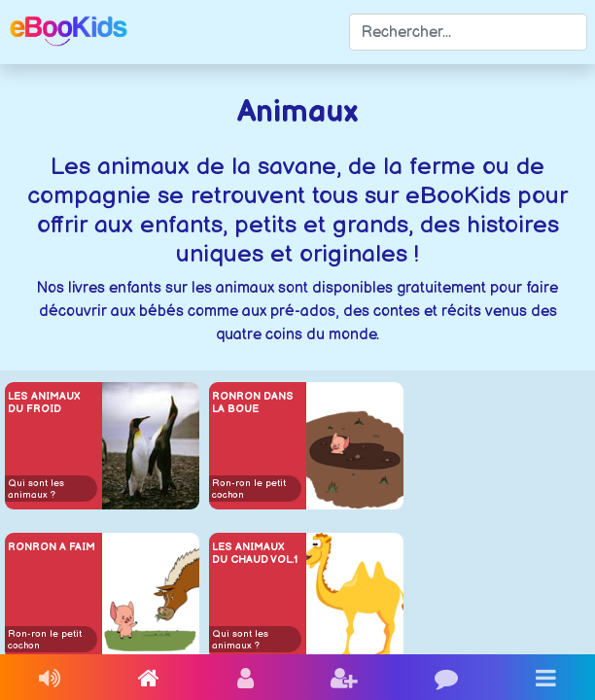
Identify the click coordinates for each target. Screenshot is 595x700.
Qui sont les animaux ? (36, 489)
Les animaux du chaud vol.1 (255, 553)
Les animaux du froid (44, 402)
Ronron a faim (52, 547)
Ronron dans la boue (253, 402)
